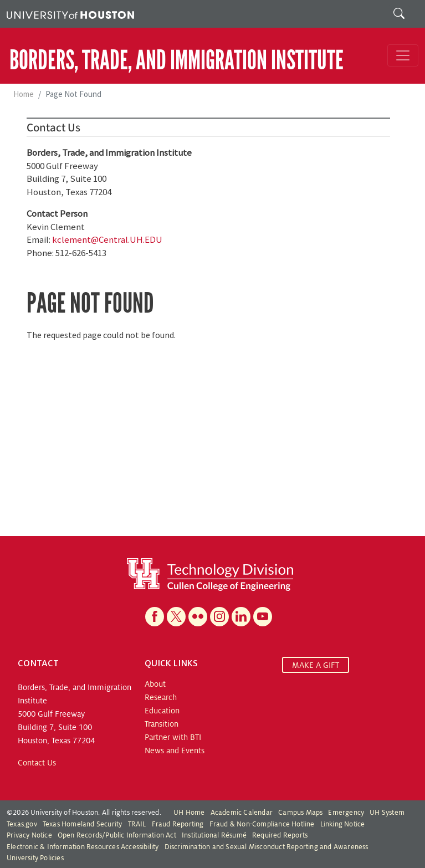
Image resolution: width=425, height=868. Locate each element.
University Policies (35, 858)
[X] (176, 617)
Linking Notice (343, 824)
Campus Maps (300, 813)
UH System (387, 813)
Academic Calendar (242, 813)
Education (162, 711)
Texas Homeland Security (83, 824)
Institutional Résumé (214, 835)
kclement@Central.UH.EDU (107, 239)
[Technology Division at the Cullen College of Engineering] (210, 574)
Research (161, 697)
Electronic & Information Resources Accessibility (83, 847)
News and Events (175, 750)
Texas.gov (22, 824)
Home (24, 94)
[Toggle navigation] (403, 55)
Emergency (346, 813)
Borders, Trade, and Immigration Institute (176, 60)
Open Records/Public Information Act (117, 835)
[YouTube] (263, 617)
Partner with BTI (173, 737)
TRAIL (137, 824)
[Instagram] (219, 617)
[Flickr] (198, 617)
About (155, 684)
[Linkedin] (241, 617)
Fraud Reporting (178, 824)
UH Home (189, 813)
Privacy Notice (29, 835)
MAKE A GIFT (316, 665)
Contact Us (37, 763)
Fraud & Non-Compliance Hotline (262, 824)
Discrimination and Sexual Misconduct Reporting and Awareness (267, 847)
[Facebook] (155, 617)
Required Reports (280, 835)
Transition (162, 724)
